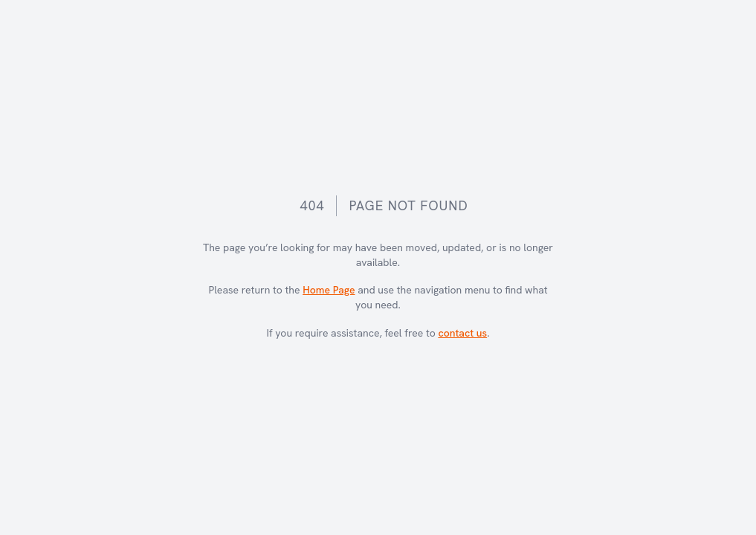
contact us (462, 333)
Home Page (329, 290)
